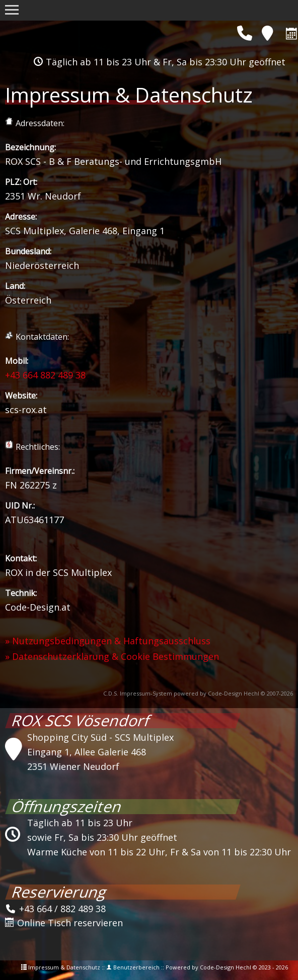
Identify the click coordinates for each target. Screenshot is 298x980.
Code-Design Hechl (234, 693)
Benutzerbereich (136, 967)
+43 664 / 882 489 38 (55, 909)
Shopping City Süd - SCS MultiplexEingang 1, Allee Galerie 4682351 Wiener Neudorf (100, 752)
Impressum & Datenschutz (64, 967)
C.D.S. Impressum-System (138, 693)
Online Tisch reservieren (64, 923)
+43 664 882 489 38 (45, 375)
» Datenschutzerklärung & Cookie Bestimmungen (112, 656)
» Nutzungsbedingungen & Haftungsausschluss (108, 641)
